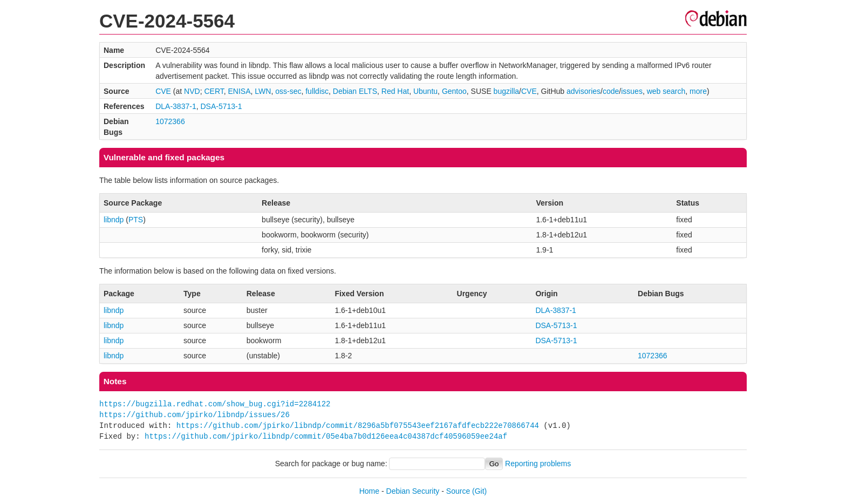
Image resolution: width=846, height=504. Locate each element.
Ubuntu (425, 91)
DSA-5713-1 (221, 106)
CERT (214, 91)
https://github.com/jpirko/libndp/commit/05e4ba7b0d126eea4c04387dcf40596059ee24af (326, 436)
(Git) (479, 491)
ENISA (240, 91)
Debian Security (413, 491)
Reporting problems (538, 464)
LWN (263, 91)
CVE (163, 91)
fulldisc (317, 91)
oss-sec (288, 91)
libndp (114, 220)
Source (458, 491)
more (698, 91)
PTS (136, 220)
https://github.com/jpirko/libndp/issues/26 (195, 415)
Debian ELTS (355, 91)
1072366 (170, 121)
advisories (584, 91)
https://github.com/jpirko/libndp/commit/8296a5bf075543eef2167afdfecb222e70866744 (358, 425)
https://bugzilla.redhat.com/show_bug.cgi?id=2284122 (215, 404)
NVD (192, 91)
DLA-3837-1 (176, 106)
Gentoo (454, 91)
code (611, 91)
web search (666, 91)
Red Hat (395, 91)
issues (632, 91)
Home (369, 491)
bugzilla (506, 91)
